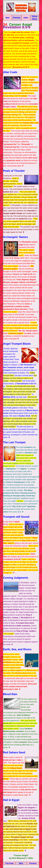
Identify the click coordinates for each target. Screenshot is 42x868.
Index (26, 18)
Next (8, 18)
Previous (17, 18)
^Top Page (9, 863)
